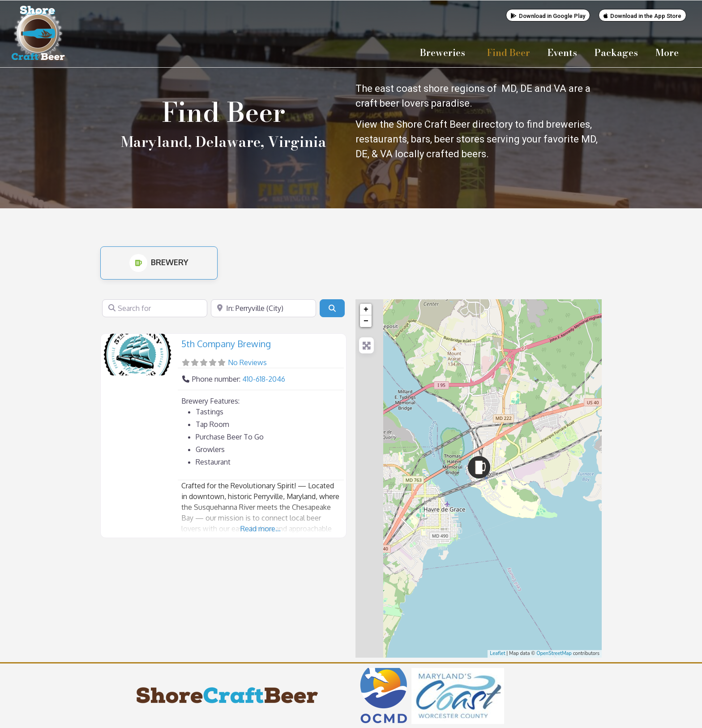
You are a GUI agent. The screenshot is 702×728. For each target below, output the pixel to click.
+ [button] (366, 309)
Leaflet (497, 653)
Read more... (261, 528)
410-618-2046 (264, 379)
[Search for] (155, 308)
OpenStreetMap (554, 653)
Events (562, 52)
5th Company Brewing (226, 343)
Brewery (159, 262)
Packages (616, 52)
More (669, 52)
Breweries (445, 52)
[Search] (332, 308)
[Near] (263, 308)
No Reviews (247, 362)
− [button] (366, 321)
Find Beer (509, 52)
